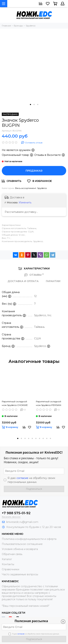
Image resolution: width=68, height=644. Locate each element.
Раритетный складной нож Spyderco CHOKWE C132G (15, 404)
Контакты (8, 564)
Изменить (25, 202)
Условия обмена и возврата (20, 549)
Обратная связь (12, 554)
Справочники (11, 569)
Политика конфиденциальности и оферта (29, 539)
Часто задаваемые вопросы (20, 574)
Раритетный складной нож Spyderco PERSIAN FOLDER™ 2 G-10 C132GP (50, 404)
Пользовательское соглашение (22, 544)
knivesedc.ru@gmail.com (22, 522)
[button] (30, 105)
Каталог (7, 559)
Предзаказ (34, 171)
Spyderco (42, 188)
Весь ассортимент (26, 188)
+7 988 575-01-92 (16, 513)
